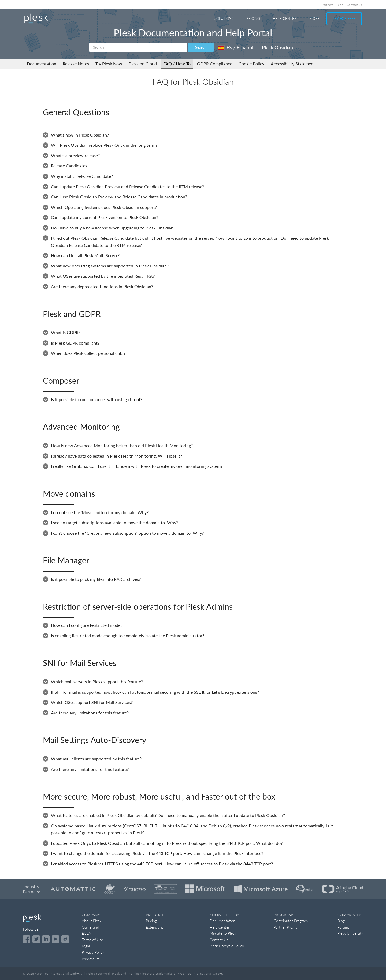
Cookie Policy (251, 64)
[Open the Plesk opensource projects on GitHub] (65, 939)
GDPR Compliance (215, 64)
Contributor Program (291, 921)
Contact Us (219, 940)
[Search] (138, 47)
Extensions (155, 927)
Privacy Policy (93, 952)
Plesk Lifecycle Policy (227, 946)
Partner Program (287, 927)
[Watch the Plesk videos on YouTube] (55, 939)
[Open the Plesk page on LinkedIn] (46, 939)
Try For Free (344, 18)
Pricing (253, 18)
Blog (340, 5)
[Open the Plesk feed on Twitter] (36, 939)
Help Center (285, 18)
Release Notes (76, 64)
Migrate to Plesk (223, 933)
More (314, 18)
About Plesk (92, 921)
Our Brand (90, 927)
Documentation (42, 64)
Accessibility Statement (293, 64)
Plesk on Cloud (143, 64)
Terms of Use (92, 940)
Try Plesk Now (109, 64)
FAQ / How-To (177, 64)
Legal (86, 946)
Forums (344, 927)
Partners (327, 5)
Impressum (91, 959)
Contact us (354, 5)
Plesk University (350, 933)
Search (201, 47)
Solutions (224, 18)
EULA (86, 933)
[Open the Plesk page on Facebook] (27, 939)
